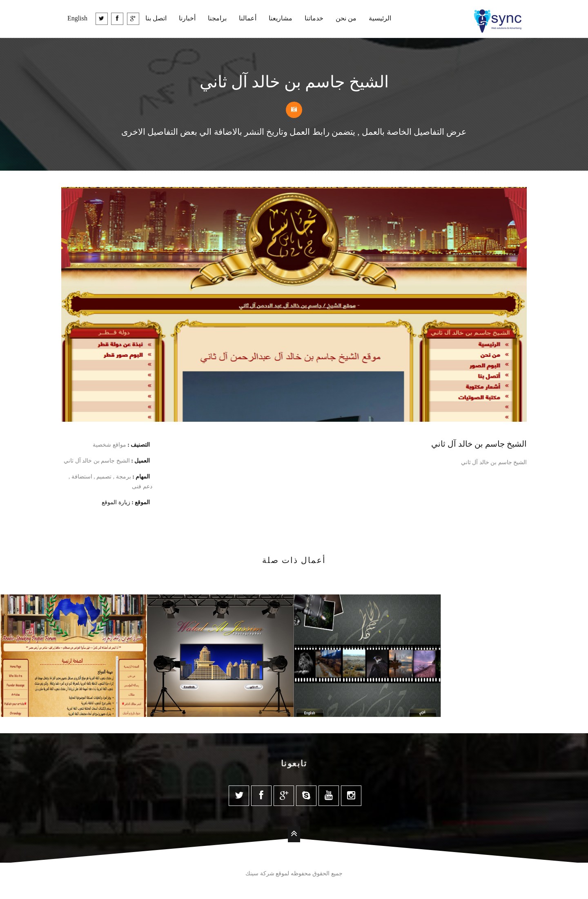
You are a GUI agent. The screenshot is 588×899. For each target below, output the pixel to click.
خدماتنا (314, 18)
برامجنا (217, 18)
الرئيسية (380, 18)
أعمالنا (248, 18)
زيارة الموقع (116, 502)
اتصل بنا (156, 18)
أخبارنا (187, 18)
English (77, 18)
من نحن (346, 18)
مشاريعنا (281, 18)
